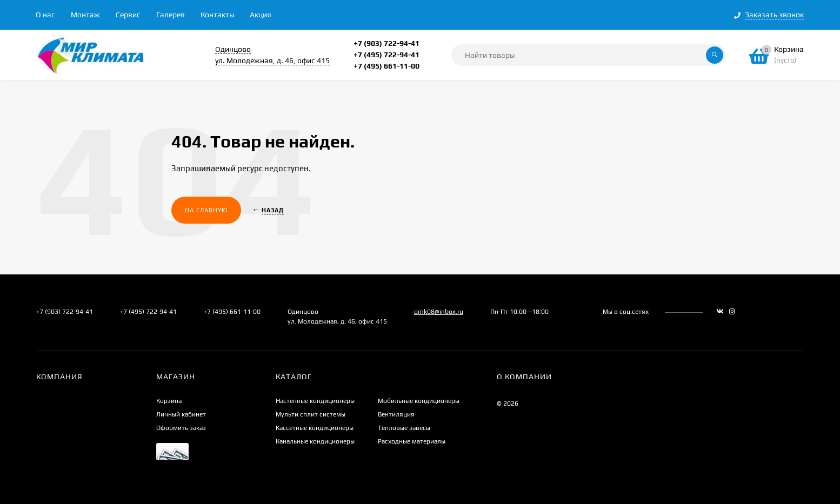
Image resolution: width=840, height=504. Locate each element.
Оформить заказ (181, 428)
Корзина (169, 401)
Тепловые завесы (404, 428)
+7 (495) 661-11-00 (386, 66)
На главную (206, 210)
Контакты (217, 15)
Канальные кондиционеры (315, 441)
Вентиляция (396, 414)
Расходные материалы (412, 441)
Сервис (128, 15)
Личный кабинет (181, 414)
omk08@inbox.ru (439, 312)
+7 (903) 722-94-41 (386, 43)
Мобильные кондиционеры (419, 401)
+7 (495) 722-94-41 (386, 55)
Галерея (171, 15)
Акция (261, 15)
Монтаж (85, 15)
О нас (45, 15)
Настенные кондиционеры (315, 401)
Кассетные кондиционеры (315, 428)
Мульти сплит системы (311, 414)
